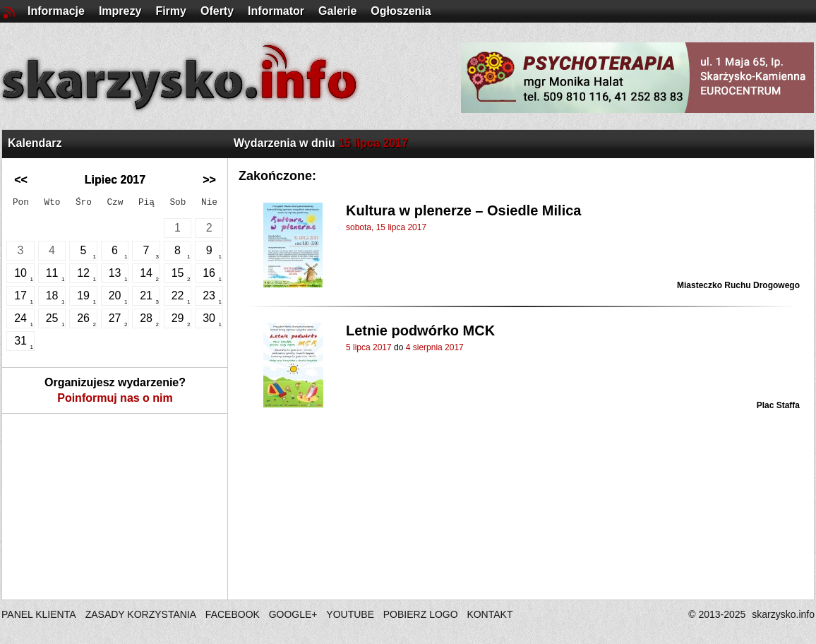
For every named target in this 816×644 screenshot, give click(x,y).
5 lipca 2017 (369, 347)
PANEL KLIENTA (40, 614)
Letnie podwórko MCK (420, 330)
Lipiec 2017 (115, 180)
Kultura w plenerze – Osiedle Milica (463, 210)
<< (21, 180)
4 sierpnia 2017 (435, 347)
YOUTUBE (350, 614)
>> (209, 180)
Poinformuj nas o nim (115, 398)
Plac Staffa (778, 405)
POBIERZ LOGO (421, 614)
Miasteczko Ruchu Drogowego (738, 285)
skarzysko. (783, 614)
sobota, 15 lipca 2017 (386, 227)
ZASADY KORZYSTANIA (141, 614)
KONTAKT (490, 614)
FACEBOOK (233, 614)
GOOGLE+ (293, 614)
